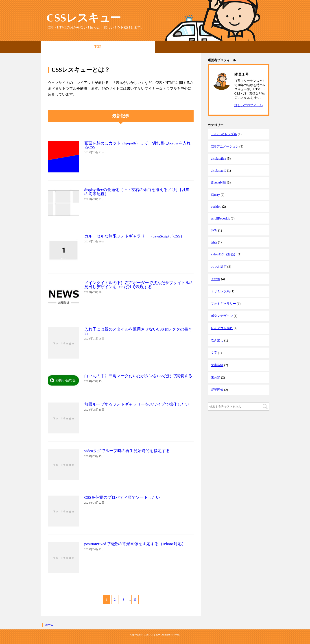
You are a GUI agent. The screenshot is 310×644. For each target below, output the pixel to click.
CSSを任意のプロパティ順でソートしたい (122, 497)
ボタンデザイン (222, 316)
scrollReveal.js (220, 218)
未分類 (216, 377)
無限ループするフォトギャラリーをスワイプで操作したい (137, 404)
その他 (216, 279)
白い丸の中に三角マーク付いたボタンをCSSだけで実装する (138, 376)
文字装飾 (217, 365)
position (216, 207)
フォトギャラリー (223, 304)
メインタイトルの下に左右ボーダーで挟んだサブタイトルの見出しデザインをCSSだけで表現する (139, 285)
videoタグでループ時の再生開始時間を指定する (127, 451)
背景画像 (217, 390)
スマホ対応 (219, 267)
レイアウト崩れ (222, 328)
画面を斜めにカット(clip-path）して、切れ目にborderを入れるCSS (138, 145)
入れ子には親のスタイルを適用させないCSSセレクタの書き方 (138, 331)
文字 (214, 353)
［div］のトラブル (224, 134)
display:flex (218, 159)
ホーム (49, 625)
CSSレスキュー (84, 18)
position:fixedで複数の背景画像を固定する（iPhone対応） (135, 544)
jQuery (215, 195)
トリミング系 (220, 291)
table (214, 242)
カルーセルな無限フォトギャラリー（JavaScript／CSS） (134, 236)
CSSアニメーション (225, 146)
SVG (214, 230)
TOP (98, 47)
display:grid (219, 170)
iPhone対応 (218, 183)
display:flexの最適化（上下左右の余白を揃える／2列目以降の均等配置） (137, 192)
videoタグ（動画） (224, 254)
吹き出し (217, 340)
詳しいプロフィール (249, 105)
